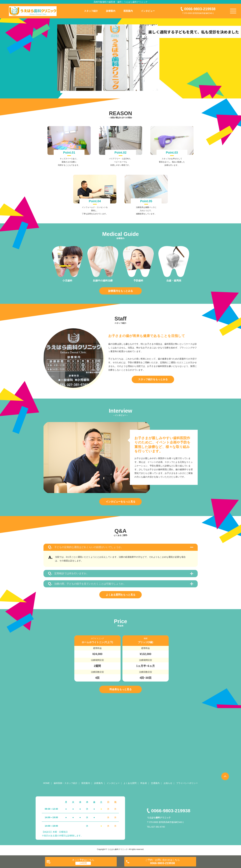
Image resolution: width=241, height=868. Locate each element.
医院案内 (128, 11)
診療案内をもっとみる (121, 291)
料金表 (144, 785)
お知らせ (168, 785)
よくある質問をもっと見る (121, 596)
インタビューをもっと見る (121, 502)
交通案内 (155, 785)
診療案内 (111, 11)
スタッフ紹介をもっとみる (153, 380)
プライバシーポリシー (187, 785)
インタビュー (148, 11)
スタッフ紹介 (91, 11)
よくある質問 (130, 785)
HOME (46, 785)
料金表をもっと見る (121, 691)
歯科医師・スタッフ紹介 (66, 785)
